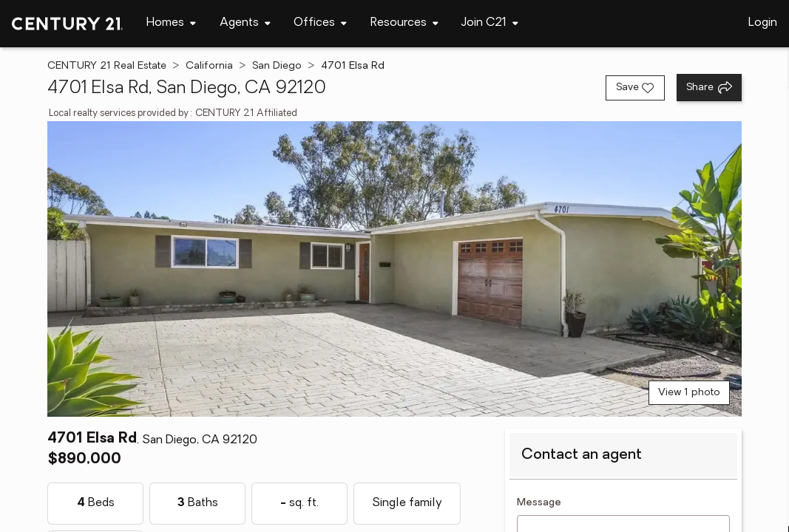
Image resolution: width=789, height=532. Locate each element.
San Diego (277, 66)
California (209, 66)
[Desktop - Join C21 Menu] (490, 23)
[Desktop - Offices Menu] (320, 23)
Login (763, 23)
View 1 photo (689, 393)
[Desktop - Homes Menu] (171, 23)
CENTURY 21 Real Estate (107, 66)
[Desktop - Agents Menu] (245, 23)
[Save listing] (635, 88)
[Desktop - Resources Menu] (404, 23)
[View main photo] (394, 269)
